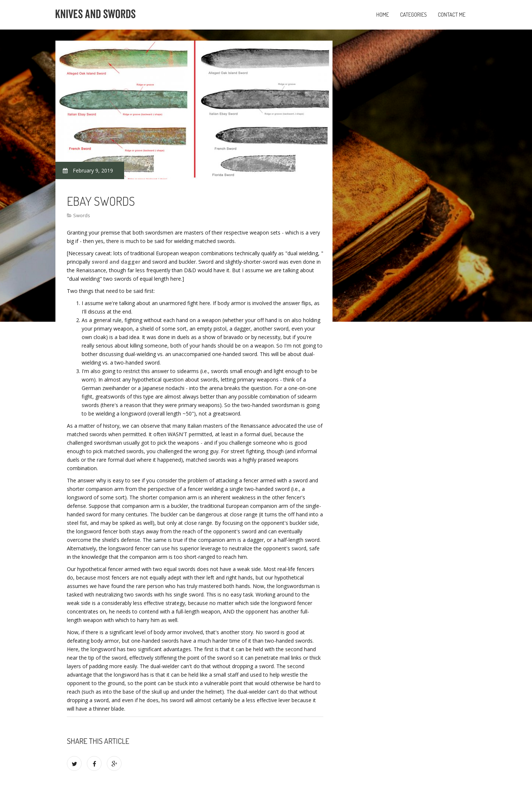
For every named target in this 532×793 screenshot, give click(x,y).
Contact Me (452, 15)
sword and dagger (116, 262)
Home (383, 15)
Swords (82, 215)
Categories (413, 15)
